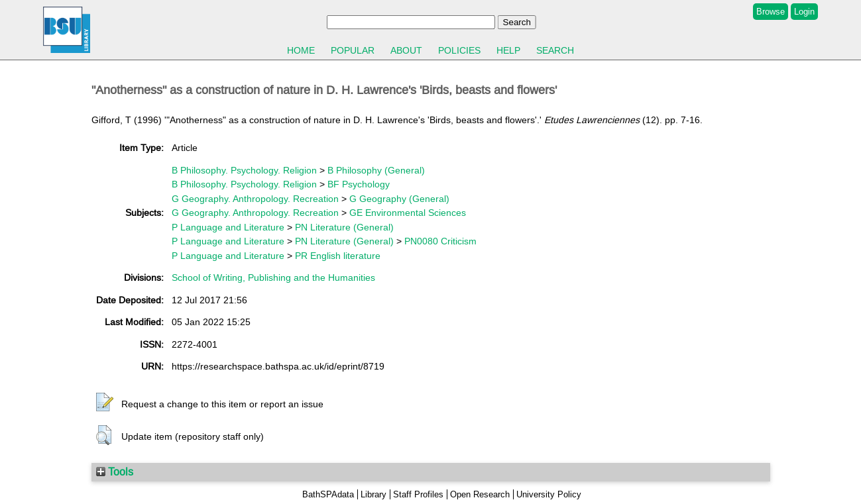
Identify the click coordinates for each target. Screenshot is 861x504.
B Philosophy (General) (376, 170)
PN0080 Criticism (440, 241)
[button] (105, 403)
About (406, 50)
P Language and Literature (228, 227)
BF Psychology (359, 184)
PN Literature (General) (344, 227)
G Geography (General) (399, 199)
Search (555, 50)
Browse (771, 12)
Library (373, 494)
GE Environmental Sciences (408, 213)
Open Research (480, 494)
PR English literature (338, 256)
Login (804, 12)
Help (508, 50)
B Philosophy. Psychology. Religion (244, 170)
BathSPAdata (328, 494)
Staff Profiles (418, 494)
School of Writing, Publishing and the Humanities (273, 277)
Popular (353, 50)
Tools (115, 472)
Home (301, 50)
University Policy (549, 494)
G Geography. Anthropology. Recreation (255, 199)
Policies (459, 50)
